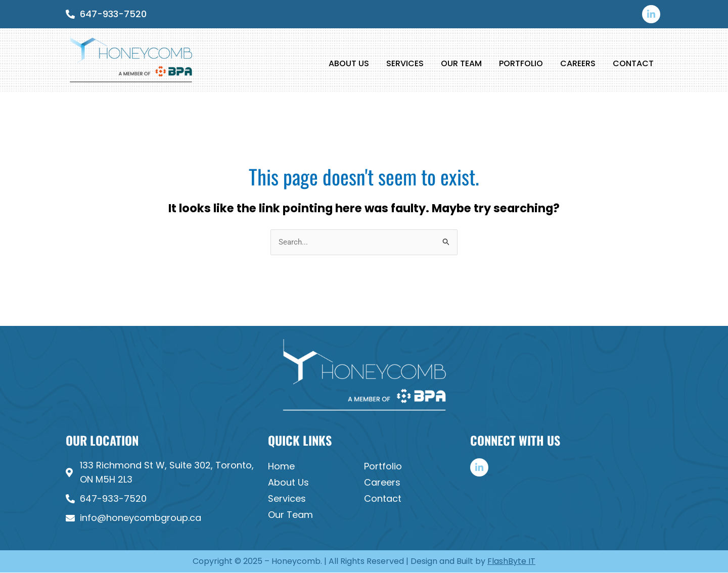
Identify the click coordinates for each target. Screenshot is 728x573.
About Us (349, 63)
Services (405, 63)
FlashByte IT (511, 561)
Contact (633, 63)
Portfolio (521, 63)
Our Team (461, 63)
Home (281, 466)
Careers (578, 63)
